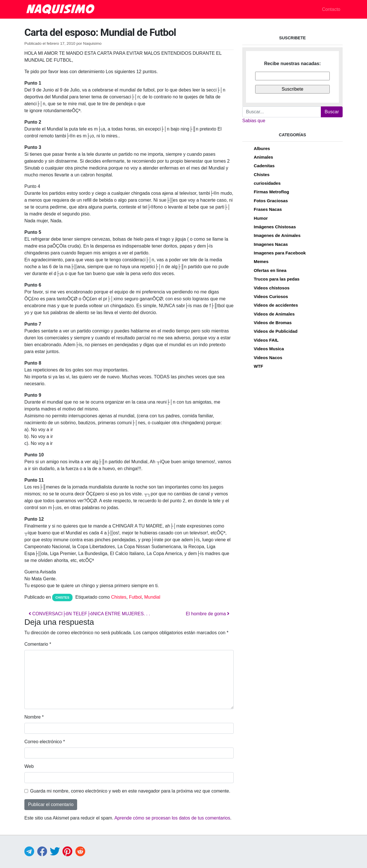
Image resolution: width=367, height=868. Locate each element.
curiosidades (267, 183)
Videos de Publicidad (276, 331)
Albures (262, 148)
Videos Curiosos (271, 296)
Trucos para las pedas (277, 279)
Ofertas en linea (270, 270)
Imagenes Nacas (271, 244)
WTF (258, 366)
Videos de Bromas (273, 323)
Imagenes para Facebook (280, 253)
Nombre (34, 717)
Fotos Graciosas (271, 201)
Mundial (152, 597)
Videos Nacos (268, 358)
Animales (263, 157)
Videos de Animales (274, 314)
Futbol (135, 597)
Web (29, 766)
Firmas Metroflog (271, 192)
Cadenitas (264, 166)
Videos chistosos (272, 288)
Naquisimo (92, 43)
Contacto (331, 9)
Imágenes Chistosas (275, 227)
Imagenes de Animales (277, 235)
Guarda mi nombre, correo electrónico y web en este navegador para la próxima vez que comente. (130, 791)
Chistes (62, 598)
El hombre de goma (208, 614)
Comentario (38, 644)
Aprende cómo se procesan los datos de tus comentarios (172, 818)
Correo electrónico (45, 742)
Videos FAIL (266, 340)
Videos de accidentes (276, 305)
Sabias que (254, 121)
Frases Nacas (268, 209)
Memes (261, 261)
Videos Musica (269, 349)
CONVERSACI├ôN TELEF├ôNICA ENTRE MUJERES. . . (89, 614)
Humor (261, 218)
